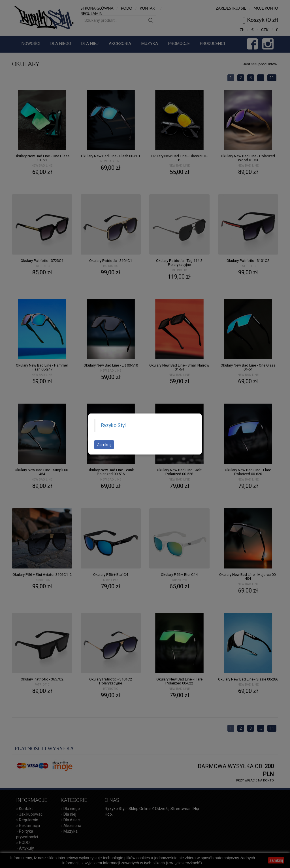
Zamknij (104, 445)
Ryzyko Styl (113, 425)
